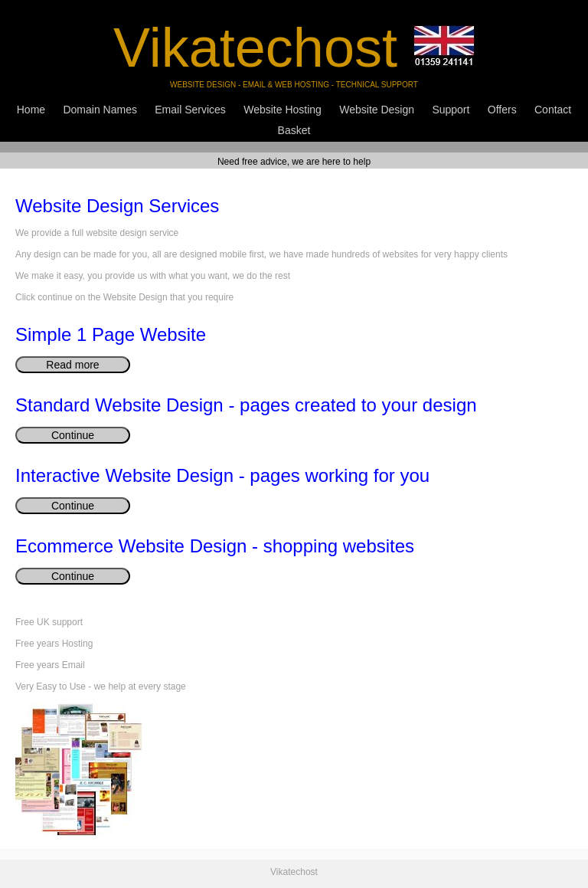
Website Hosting (283, 110)
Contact (553, 110)
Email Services (190, 110)
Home (31, 110)
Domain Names (100, 110)
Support (451, 110)
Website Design (377, 110)
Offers (502, 110)
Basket (294, 130)
